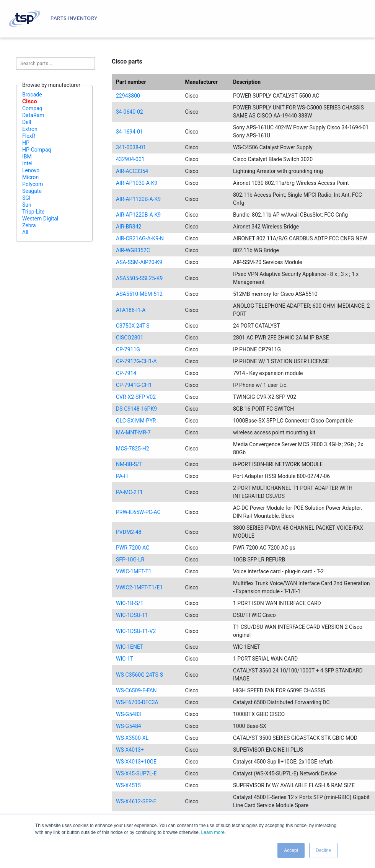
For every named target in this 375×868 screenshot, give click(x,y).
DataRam (33, 115)
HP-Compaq (37, 150)
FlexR (29, 136)
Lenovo (31, 170)
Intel (27, 163)
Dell (27, 122)
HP (26, 143)
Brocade (32, 95)
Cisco (30, 101)
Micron (30, 177)
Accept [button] (291, 850)
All (25, 232)
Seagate (32, 191)
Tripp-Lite (33, 212)
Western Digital (40, 219)
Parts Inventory (74, 18)
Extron (30, 129)
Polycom (33, 184)
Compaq (32, 108)
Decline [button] (323, 850)
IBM (27, 157)
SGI (26, 198)
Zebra (29, 225)
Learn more (213, 832)
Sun (27, 205)
